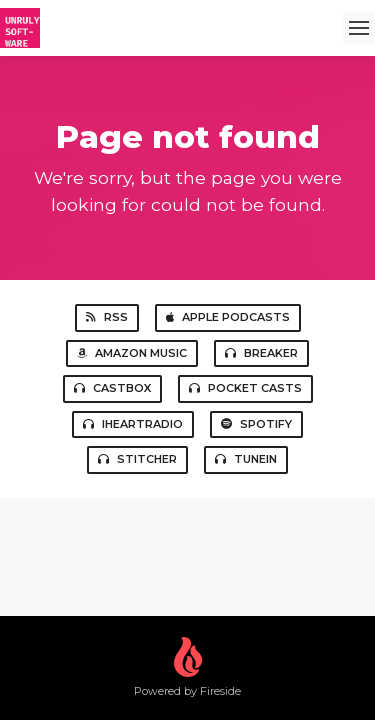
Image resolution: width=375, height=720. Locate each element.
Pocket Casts (245, 388)
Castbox (112, 388)
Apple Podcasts (228, 317)
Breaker (261, 353)
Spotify (256, 424)
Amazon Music (132, 353)
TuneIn (246, 459)
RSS (107, 317)
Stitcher (137, 459)
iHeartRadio (133, 424)
